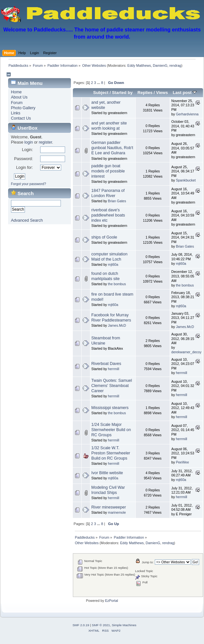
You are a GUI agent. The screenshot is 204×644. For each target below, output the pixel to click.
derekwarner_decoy (186, 352)
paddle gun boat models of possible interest (108, 171)
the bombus (117, 284)
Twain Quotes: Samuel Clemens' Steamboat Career (112, 386)
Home (16, 92)
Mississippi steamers (110, 408)
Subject (101, 93)
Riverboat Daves (106, 364)
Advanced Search (27, 220)
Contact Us (21, 118)
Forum (17, 103)
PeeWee (182, 462)
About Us (19, 97)
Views (162, 93)
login (28, 142)
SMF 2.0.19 (81, 625)
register (45, 142)
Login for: (25, 168)
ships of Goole (104, 237)
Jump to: (148, 562)
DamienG (160, 65)
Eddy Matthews (139, 65)
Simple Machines (124, 625)
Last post (185, 93)
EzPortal (111, 601)
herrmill (113, 369)
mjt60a (113, 264)
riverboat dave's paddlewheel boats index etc (108, 215)
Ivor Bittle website (107, 473)
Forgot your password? (28, 184)
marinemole (117, 512)
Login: (28, 150)
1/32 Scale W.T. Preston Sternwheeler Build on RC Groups (111, 453)
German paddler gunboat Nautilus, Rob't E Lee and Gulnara (112, 148)
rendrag (175, 65)
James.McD (117, 325)
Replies (145, 93)
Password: (23, 159)
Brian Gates (117, 201)
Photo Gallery (23, 108)
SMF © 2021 (101, 625)
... (99, 83)
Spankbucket (186, 180)
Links (16, 113)
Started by (122, 93)
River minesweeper (109, 507)
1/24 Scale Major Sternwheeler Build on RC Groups (111, 430)
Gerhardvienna (187, 114)
